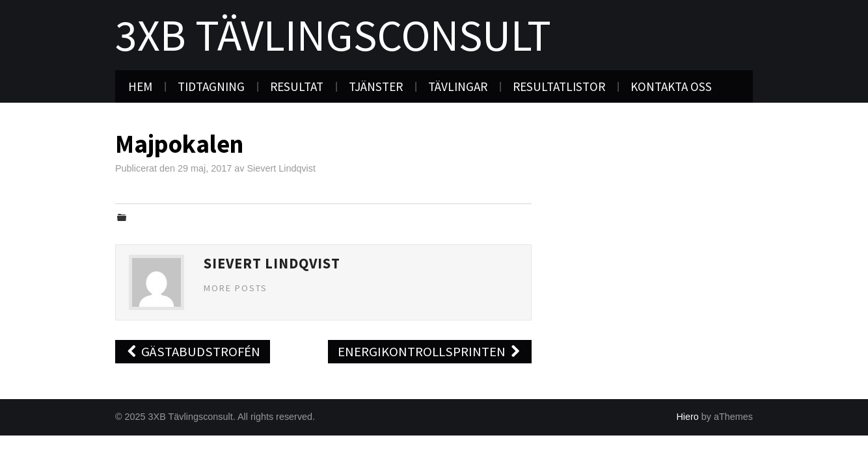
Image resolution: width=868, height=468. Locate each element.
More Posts (236, 288)
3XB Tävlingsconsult (333, 35)
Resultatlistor (559, 86)
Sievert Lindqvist (281, 168)
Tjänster (376, 86)
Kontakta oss (671, 86)
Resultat (297, 86)
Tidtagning (211, 86)
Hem (140, 86)
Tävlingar (458, 86)
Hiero (687, 417)
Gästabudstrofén (193, 352)
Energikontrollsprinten (430, 352)
